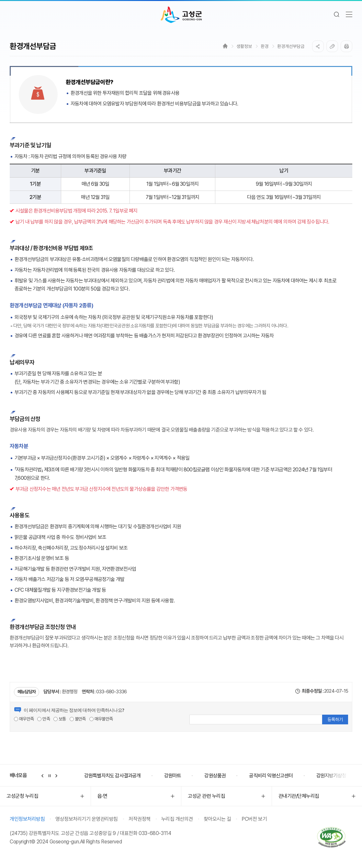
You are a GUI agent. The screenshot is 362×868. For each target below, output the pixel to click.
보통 (60, 719)
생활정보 (244, 46)
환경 (265, 46)
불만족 (78, 719)
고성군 (181, 15)
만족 (44, 719)
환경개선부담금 (291, 46)
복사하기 (332, 46)
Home (225, 46)
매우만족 (24, 719)
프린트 (346, 46)
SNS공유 (318, 46)
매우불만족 (101, 719)
